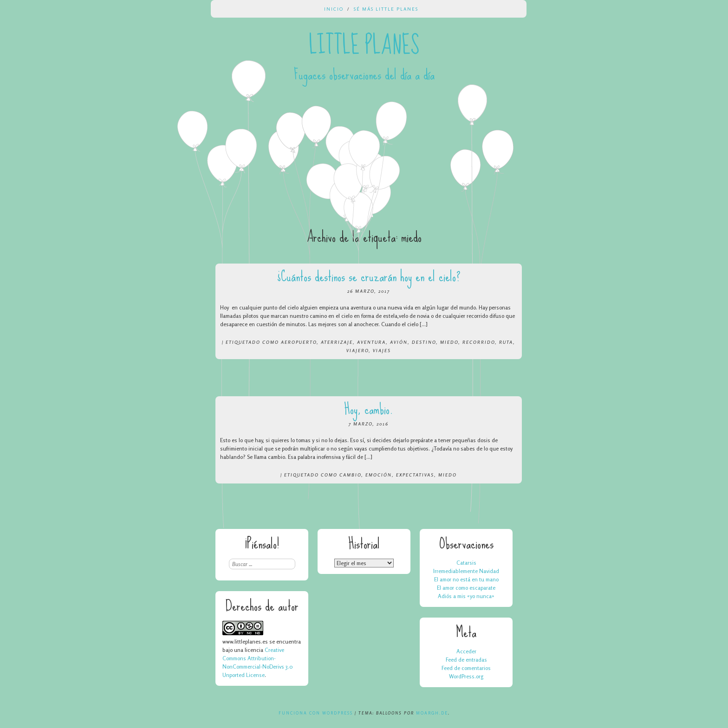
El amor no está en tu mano (466, 579)
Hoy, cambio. (369, 409)
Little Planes (364, 45)
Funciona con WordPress (316, 713)
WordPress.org (466, 676)
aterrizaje (337, 342)
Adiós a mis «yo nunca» (466, 596)
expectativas (415, 475)
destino (424, 342)
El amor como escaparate (466, 588)
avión (399, 342)
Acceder (466, 651)
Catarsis (466, 563)
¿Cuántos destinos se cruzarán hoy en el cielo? (369, 276)
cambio (350, 475)
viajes (382, 350)
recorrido (479, 342)
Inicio (334, 9)
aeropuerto (299, 342)
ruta (506, 342)
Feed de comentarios (466, 668)
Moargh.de (432, 713)
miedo (449, 342)
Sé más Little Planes (386, 9)
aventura (371, 342)
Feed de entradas (466, 660)
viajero (357, 350)
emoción (379, 475)
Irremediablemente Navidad (466, 571)
